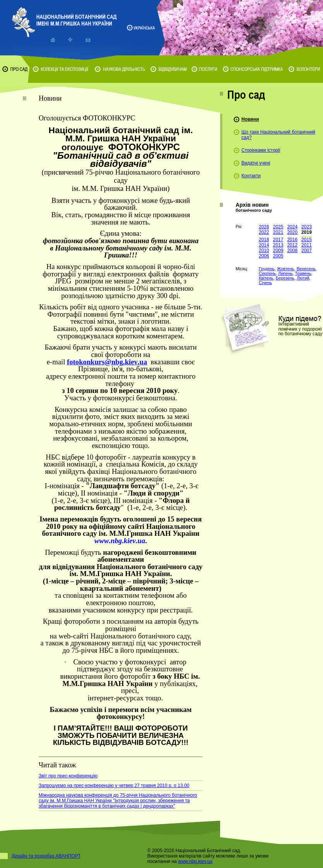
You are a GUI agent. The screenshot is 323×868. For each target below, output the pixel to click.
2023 (307, 227)
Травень (303, 273)
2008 (292, 250)
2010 (264, 250)
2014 (264, 245)
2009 (278, 250)
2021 (278, 232)
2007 (307, 250)
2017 (278, 240)
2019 (307, 232)
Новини (250, 119)
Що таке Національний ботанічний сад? (278, 135)
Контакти (251, 176)
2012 (292, 245)
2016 (292, 240)
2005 (278, 256)
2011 (307, 245)
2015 (307, 240)
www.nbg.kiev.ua (195, 861)
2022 (264, 232)
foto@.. (107, 362)
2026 (264, 227)
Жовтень (286, 269)
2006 (264, 256)
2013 (278, 245)
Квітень (266, 278)
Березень (285, 278)
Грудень (267, 269)
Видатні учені (256, 163)
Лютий (303, 278)
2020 (292, 232)
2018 (264, 240)
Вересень (306, 269)
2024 (292, 227)
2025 (278, 227)
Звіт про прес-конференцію (68, 776)
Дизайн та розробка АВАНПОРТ (46, 856)
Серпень (267, 273)
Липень (285, 273)
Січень (265, 283)
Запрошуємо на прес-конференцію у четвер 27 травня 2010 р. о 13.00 (114, 786)
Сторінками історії (261, 150)
